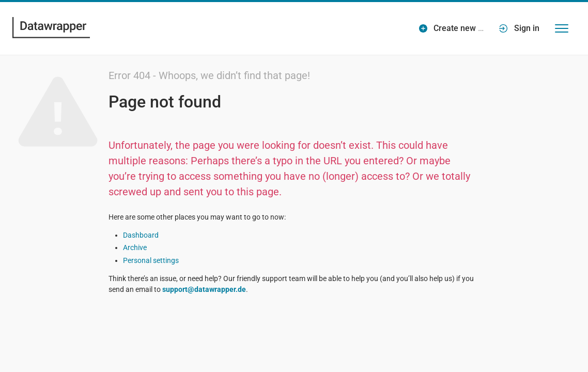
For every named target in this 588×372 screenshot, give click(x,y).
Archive (135, 247)
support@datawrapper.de (204, 289)
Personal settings (151, 260)
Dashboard (141, 235)
